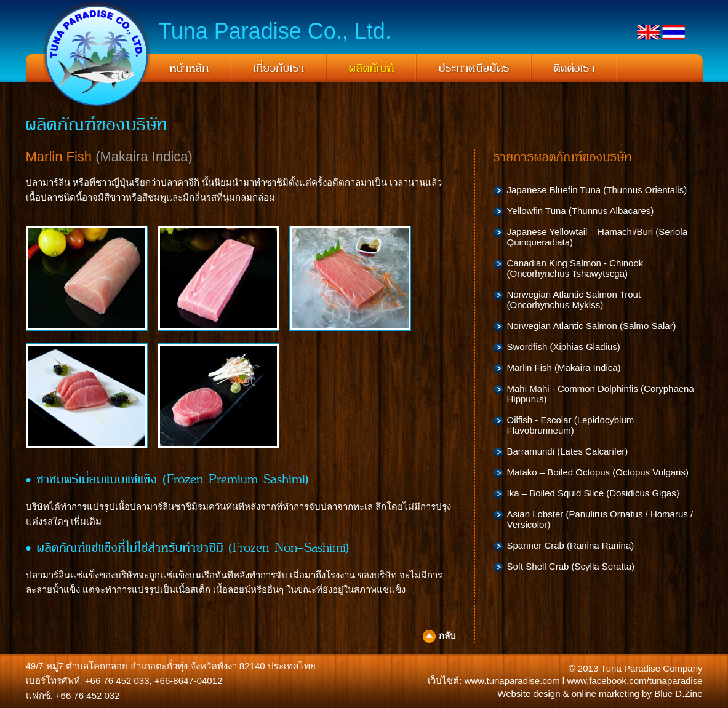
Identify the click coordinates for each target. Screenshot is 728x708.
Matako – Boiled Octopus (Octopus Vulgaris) (598, 472)
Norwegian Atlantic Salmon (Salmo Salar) (592, 326)
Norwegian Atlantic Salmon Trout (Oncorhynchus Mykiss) (574, 300)
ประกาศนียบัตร (474, 69)
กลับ (447, 636)
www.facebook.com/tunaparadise (634, 681)
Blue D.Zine (678, 694)
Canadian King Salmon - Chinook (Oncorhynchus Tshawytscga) (575, 268)
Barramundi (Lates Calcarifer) (568, 451)
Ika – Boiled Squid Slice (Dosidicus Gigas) (593, 493)
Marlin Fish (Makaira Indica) (564, 368)
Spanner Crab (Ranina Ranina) (571, 545)
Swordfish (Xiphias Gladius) (564, 347)
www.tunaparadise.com (512, 681)
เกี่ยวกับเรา (279, 69)
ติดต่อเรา (574, 69)
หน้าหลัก (190, 69)
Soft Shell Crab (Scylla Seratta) (571, 566)
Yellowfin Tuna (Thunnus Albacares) (581, 211)
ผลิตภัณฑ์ (372, 69)
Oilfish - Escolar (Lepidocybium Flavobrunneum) (571, 425)
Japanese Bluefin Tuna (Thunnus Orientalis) (597, 190)
